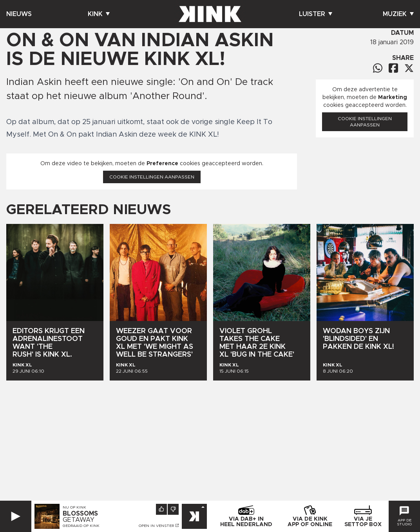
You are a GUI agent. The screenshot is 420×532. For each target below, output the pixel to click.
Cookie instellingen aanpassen (152, 177)
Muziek (398, 14)
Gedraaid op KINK (81, 526)
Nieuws (19, 14)
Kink (99, 14)
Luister (316, 14)
